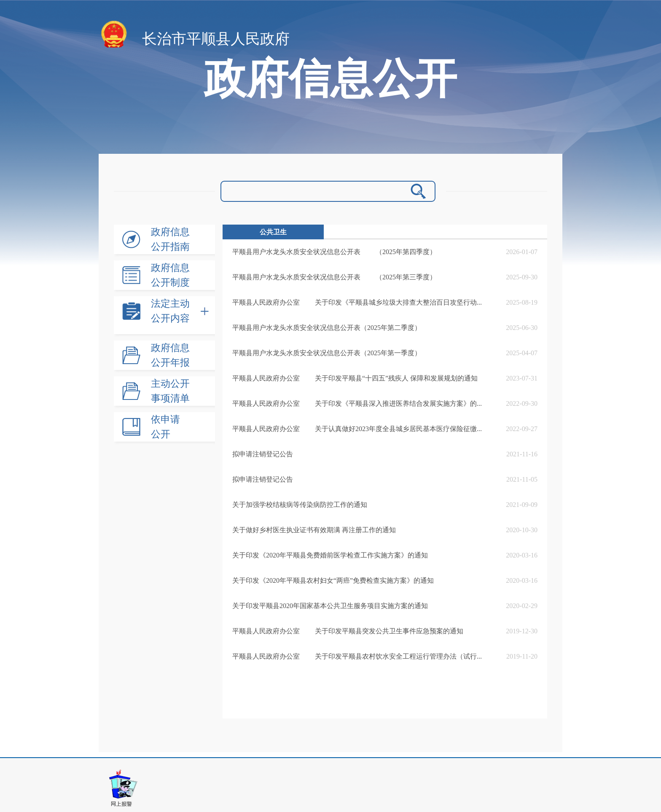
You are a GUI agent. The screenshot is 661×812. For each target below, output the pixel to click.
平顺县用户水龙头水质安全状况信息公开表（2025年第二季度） (327, 328)
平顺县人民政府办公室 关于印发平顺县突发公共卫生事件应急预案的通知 (348, 631)
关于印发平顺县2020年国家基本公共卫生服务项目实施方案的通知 (330, 606)
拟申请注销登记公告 (263, 454)
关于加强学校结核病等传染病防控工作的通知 (300, 505)
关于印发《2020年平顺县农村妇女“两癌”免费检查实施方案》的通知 (333, 580)
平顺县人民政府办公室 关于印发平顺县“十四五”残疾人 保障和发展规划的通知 (355, 378)
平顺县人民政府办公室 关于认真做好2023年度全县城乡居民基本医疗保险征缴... (357, 429)
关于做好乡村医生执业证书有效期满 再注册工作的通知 (314, 530)
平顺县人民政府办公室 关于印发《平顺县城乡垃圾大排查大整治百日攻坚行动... (357, 302)
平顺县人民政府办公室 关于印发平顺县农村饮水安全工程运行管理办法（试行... (357, 656)
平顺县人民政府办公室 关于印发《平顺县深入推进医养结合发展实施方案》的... (357, 403)
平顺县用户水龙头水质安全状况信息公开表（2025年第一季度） (327, 353)
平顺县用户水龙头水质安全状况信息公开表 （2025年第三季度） (334, 277)
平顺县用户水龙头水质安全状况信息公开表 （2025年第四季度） (334, 252)
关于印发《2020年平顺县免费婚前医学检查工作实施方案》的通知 (330, 555)
